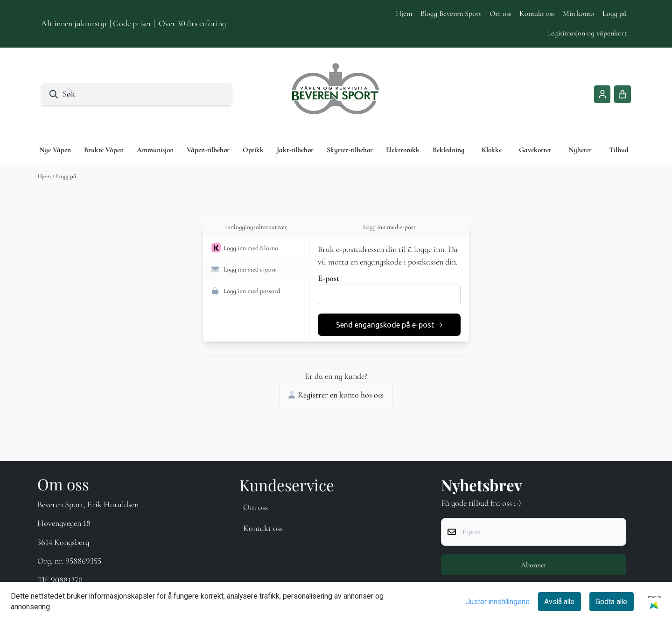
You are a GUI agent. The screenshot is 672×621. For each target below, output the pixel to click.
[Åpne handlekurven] (623, 94)
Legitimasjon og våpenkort (587, 33)
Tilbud (619, 150)
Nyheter (580, 150)
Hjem (404, 14)
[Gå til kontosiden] (602, 94)
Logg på (615, 14)
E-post (329, 278)
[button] (256, 248)
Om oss (500, 14)
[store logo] (336, 94)
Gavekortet (535, 150)
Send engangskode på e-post (389, 325)
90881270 (67, 580)
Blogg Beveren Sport (451, 14)
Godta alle (611, 602)
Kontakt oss (537, 14)
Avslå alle (559, 602)
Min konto (578, 14)
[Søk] (136, 94)
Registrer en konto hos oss (336, 395)
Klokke (492, 150)
